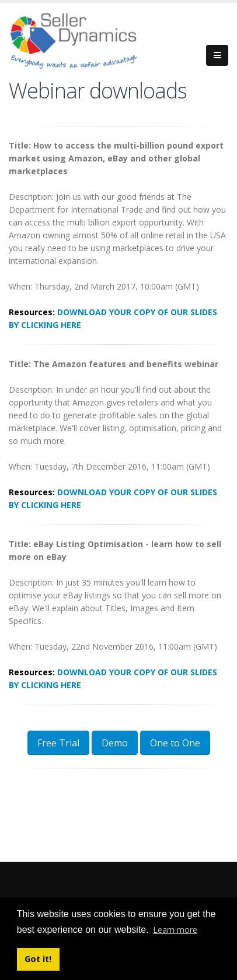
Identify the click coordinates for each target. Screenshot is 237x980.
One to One (175, 743)
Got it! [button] (38, 959)
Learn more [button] (175, 930)
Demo (115, 743)
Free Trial (58, 743)
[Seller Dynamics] (90, 39)
